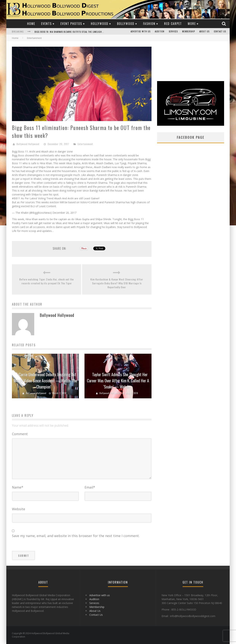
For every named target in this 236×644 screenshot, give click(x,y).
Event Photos (71, 24)
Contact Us (220, 31)
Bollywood (126, 24)
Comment (20, 434)
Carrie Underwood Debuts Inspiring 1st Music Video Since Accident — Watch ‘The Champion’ (45, 380)
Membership (189, 31)
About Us (204, 31)
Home (31, 24)
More (192, 24)
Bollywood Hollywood (28, 144)
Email (90, 487)
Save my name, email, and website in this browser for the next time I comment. (76, 536)
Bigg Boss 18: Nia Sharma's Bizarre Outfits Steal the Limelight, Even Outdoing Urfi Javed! (84, 32)
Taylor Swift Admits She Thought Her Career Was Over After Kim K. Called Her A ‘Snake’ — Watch (118, 380)
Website (19, 509)
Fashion (149, 24)
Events (46, 24)
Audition (160, 31)
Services (173, 31)
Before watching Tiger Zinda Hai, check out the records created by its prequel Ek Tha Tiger (47, 281)
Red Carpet (173, 24)
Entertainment (85, 144)
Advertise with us (141, 31)
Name (18, 487)
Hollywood (100, 24)
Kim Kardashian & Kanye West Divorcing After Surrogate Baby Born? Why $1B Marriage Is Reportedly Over (117, 283)
